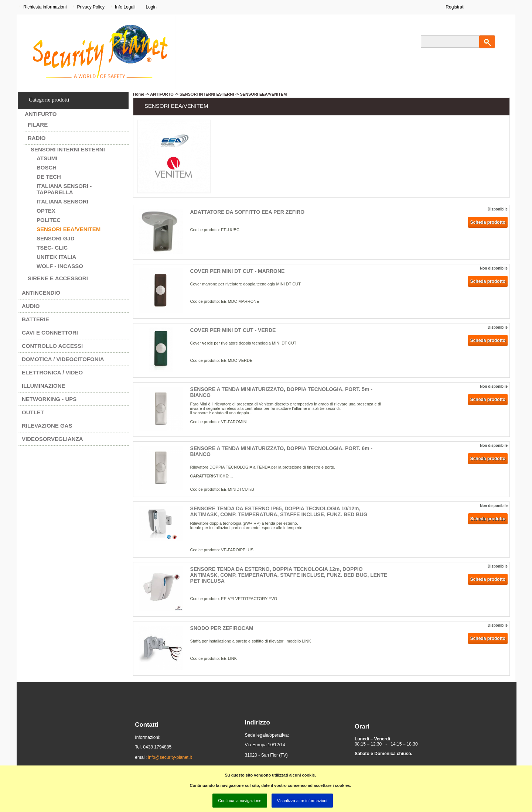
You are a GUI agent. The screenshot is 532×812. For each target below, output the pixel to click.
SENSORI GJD (56, 238)
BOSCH (47, 167)
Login (151, 7)
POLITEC (49, 220)
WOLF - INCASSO (60, 266)
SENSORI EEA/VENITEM (69, 229)
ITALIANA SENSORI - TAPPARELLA (64, 189)
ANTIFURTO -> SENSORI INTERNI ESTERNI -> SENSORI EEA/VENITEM (218, 94)
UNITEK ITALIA (56, 257)
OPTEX (46, 211)
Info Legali (125, 7)
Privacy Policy (91, 7)
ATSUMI (47, 158)
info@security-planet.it (170, 757)
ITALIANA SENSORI (62, 201)
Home (139, 94)
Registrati (455, 7)
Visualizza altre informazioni (302, 801)
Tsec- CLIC (52, 248)
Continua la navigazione (240, 801)
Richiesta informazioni (45, 7)
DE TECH (49, 177)
